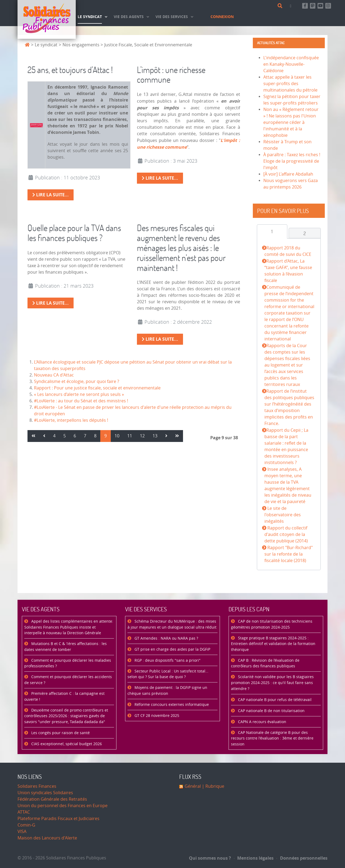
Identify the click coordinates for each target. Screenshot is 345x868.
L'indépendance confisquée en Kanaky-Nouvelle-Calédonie (291, 64)
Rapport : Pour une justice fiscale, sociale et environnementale (97, 388)
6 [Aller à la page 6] (75, 436)
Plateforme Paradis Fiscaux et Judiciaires (58, 819)
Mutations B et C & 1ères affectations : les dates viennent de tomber (65, 647)
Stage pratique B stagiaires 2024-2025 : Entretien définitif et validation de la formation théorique (273, 644)
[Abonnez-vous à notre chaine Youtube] (320, 6)
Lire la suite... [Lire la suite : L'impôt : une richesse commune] (160, 178)
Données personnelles (302, 858)
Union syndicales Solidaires (45, 793)
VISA (22, 832)
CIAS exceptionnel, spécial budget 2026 (66, 744)
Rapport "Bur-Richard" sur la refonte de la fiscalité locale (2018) (288, 554)
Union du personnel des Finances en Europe (63, 806)
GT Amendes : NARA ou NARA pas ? (166, 638)
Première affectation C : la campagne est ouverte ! (64, 697)
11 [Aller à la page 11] (130, 436)
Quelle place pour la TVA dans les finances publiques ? (74, 233)
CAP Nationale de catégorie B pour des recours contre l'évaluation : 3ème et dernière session (272, 738)
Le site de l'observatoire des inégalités (283, 515)
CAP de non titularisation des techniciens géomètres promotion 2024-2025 (272, 624)
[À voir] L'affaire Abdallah (288, 174)
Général (193, 786)
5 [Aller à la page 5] (65, 436)
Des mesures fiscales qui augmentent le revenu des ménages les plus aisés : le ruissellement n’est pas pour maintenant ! (181, 247)
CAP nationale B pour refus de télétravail (274, 700)
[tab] (272, 231)
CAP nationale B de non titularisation (271, 711)
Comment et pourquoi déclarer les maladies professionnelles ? (68, 663)
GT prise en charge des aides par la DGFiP (172, 649)
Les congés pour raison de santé (60, 733)
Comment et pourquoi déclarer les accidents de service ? (68, 680)
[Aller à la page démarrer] (33, 436)
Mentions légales (254, 858)
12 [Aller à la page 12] (142, 436)
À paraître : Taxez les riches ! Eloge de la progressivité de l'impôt (292, 161)
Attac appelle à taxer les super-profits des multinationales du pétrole (290, 84)
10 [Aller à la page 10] (117, 436)
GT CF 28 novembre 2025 (156, 716)
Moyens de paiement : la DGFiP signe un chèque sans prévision (167, 691)
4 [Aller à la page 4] (54, 436)
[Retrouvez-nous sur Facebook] (305, 6)
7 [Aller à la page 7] (85, 436)
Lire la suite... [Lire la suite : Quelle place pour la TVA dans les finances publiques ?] (51, 303)
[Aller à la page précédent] (44, 436)
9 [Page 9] (106, 436)
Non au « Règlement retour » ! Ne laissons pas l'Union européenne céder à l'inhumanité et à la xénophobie (291, 122)
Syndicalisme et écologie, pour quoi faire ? (77, 381)
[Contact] (292, 6)
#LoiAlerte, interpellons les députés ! (71, 420)
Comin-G (26, 825)
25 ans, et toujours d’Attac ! (70, 70)
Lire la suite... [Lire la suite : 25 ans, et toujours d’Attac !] (51, 195)
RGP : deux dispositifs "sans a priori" (167, 660)
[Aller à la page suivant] (166, 436)
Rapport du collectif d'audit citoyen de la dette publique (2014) (286, 534)
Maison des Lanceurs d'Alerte (47, 838)
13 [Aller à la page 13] (155, 436)
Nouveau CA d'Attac (54, 375)
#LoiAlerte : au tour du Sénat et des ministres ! (81, 401)
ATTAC (24, 812)
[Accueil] (47, 19)
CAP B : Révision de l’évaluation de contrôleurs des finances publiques (265, 663)
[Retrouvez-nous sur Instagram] (328, 6)
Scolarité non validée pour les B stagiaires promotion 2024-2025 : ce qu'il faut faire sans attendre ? (272, 683)
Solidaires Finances (37, 786)
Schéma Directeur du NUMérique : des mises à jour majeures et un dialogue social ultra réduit (172, 624)
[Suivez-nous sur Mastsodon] (313, 6)
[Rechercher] (281, 6)
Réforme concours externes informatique (171, 705)
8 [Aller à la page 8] (95, 436)
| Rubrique (213, 786)
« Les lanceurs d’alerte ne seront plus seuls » (79, 394)
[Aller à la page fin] (177, 436)
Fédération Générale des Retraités (52, 799)
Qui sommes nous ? (210, 858)
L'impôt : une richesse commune (171, 75)
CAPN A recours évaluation (262, 722)
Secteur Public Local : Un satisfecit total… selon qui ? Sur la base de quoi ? (168, 674)
